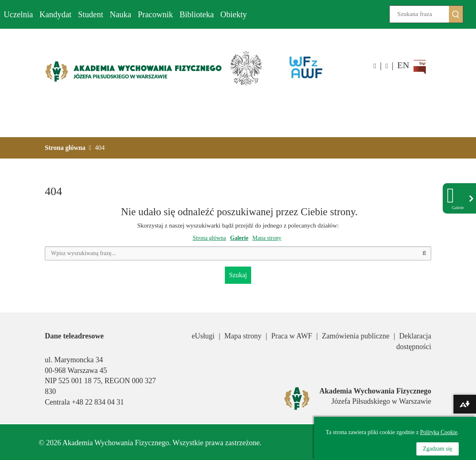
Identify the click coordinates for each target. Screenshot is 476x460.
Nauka (120, 14)
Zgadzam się (438, 449)
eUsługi (203, 336)
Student (91, 14)
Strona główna (209, 238)
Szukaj (463, 14)
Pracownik (155, 14)
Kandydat (55, 14)
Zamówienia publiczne (356, 336)
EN (403, 65)
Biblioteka (197, 14)
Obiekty (233, 14)
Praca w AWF (292, 336)
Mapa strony (267, 238)
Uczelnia (18, 14)
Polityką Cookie (439, 432)
